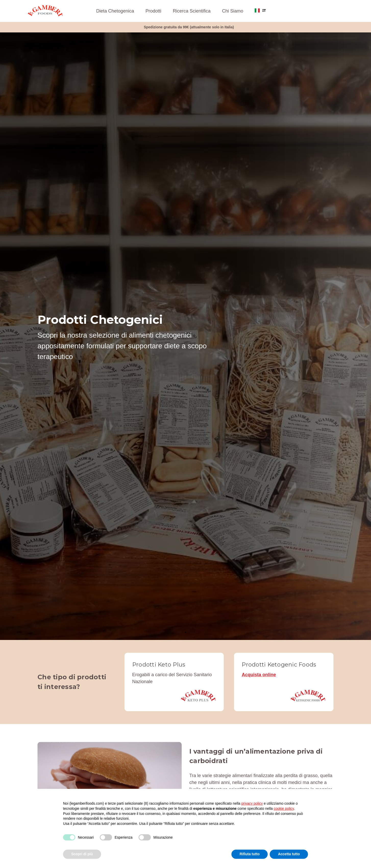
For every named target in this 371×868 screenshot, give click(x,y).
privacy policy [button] (252, 803)
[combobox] (260, 10)
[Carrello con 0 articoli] (338, 11)
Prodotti (153, 11)
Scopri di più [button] (82, 854)
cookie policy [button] (284, 808)
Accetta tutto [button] (289, 854)
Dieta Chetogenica (115, 11)
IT (260, 10)
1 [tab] (185, 632)
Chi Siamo (233, 11)
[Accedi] (328, 11)
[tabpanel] (185, 336)
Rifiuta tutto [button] (250, 854)
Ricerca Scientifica (192, 11)
